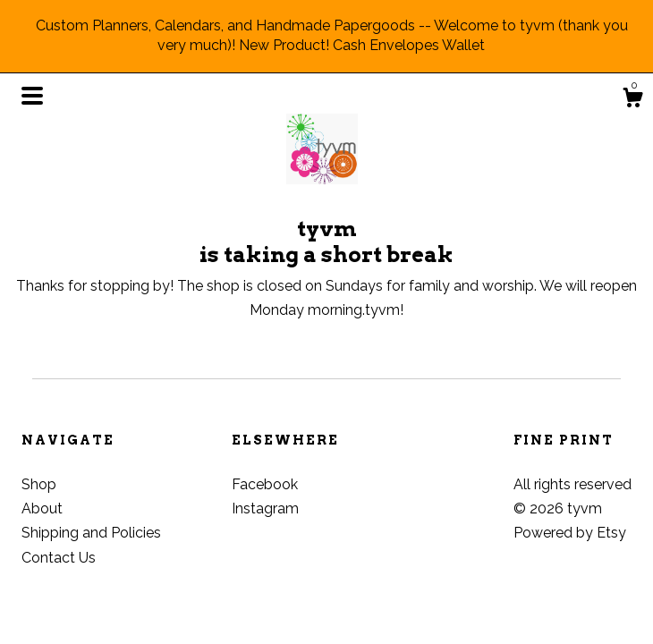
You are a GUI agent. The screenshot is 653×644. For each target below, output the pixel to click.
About (42, 508)
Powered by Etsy (570, 533)
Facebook (265, 484)
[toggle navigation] (32, 96)
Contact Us (59, 558)
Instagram (265, 508)
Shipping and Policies (91, 533)
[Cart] (632, 100)
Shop (39, 484)
